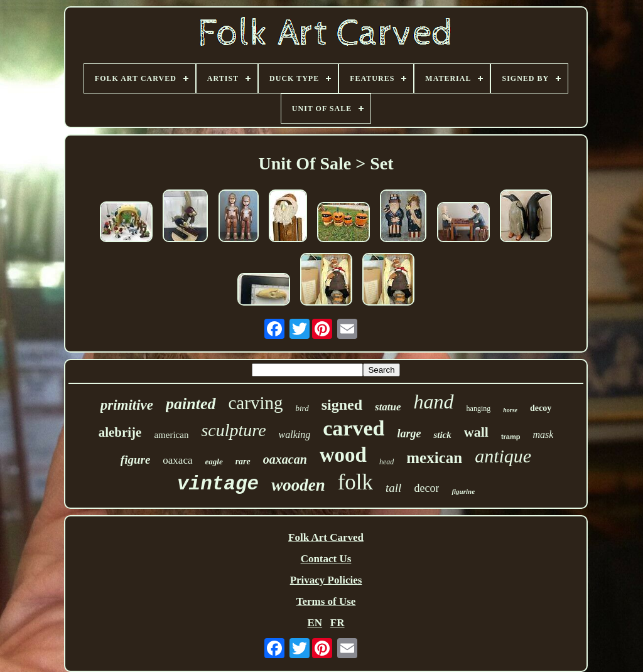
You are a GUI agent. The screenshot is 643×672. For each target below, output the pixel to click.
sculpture (233, 430)
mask (543, 435)
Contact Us (326, 559)
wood (343, 455)
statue (388, 407)
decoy (541, 408)
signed (342, 405)
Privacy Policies (326, 580)
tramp (511, 437)
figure (136, 460)
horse (510, 410)
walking (295, 435)
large (409, 434)
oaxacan (285, 459)
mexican (434, 458)
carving (256, 403)
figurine (463, 491)
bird (302, 408)
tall (393, 488)
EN (315, 623)
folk (355, 482)
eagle (214, 461)
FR (338, 623)
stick (442, 435)
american (171, 435)
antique (503, 456)
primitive (127, 405)
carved (354, 428)
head (386, 462)
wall (476, 432)
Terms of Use (326, 601)
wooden (298, 485)
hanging (479, 408)
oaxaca (177, 460)
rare (243, 461)
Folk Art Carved (326, 537)
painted (191, 404)
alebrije (120, 432)
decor (426, 488)
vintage (218, 484)
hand (434, 402)
